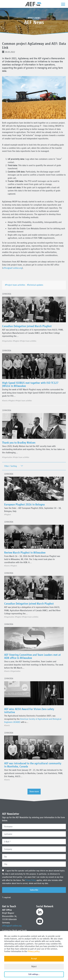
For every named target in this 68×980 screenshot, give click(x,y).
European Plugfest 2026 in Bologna (24, 504)
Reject (34, 966)
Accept (34, 958)
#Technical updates (36, 285)
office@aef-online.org (12, 268)
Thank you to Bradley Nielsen (19, 443)
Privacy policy (34, 951)
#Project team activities (16, 285)
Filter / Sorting (11, 466)
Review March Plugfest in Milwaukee (25, 553)
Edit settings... (34, 974)
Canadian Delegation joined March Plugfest (27, 326)
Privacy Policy (31, 880)
